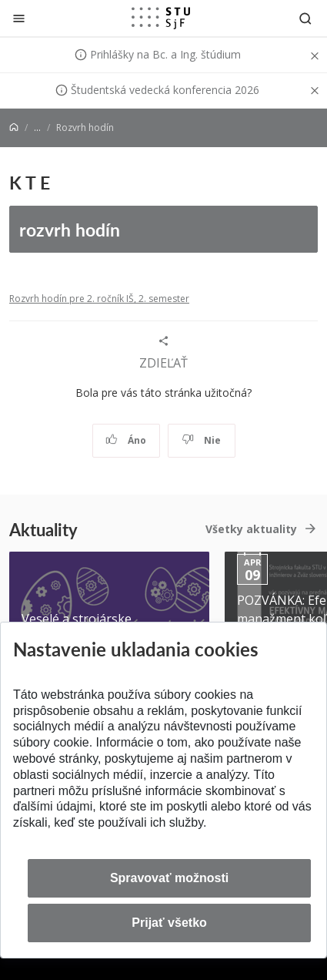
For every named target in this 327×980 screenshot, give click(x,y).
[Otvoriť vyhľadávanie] (305, 18)
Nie (201, 440)
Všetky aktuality (251, 529)
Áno (126, 440)
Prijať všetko (169, 923)
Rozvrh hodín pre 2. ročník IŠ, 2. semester (99, 299)
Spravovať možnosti (169, 878)
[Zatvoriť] (19, 18)
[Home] (14, 128)
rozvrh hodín (70, 229)
